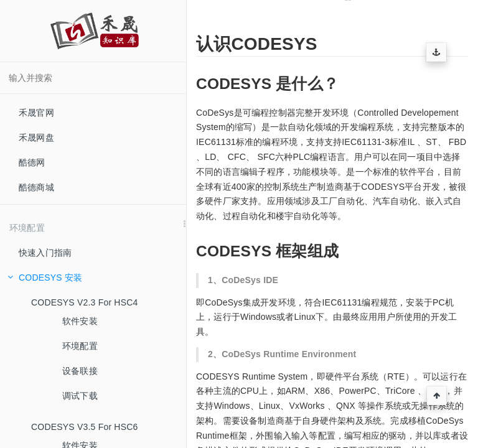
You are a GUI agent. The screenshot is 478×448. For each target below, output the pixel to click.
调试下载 (80, 396)
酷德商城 (36, 187)
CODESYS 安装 (45, 278)
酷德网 (32, 162)
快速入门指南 (45, 253)
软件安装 (80, 321)
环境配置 (80, 346)
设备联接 (80, 371)
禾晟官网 (36, 113)
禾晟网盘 (36, 138)
